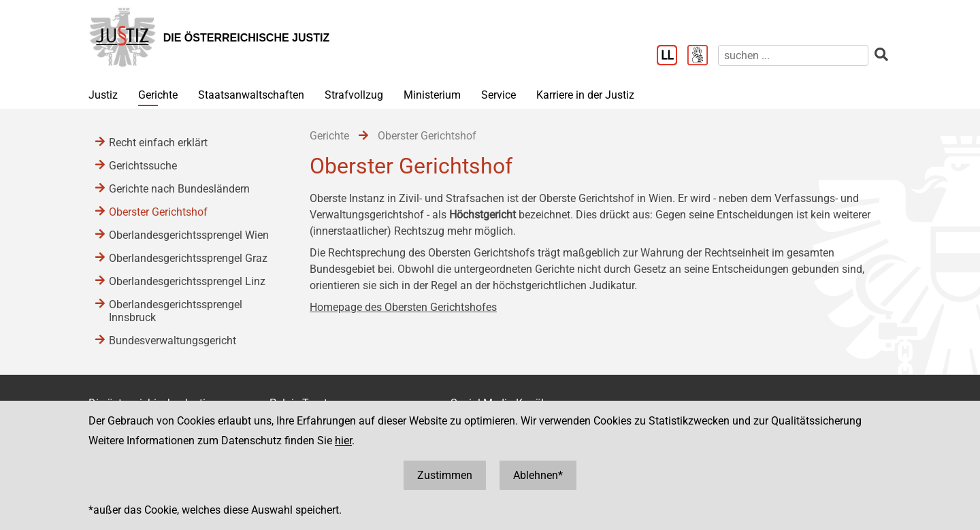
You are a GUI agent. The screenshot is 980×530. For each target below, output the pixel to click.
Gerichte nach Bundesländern (179, 189)
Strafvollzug (354, 95)
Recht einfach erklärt (158, 143)
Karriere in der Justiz (585, 95)
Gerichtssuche (143, 166)
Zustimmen (445, 475)
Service (499, 95)
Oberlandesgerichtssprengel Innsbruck (176, 311)
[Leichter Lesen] (672, 56)
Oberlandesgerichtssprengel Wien (189, 235)
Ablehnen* (538, 475)
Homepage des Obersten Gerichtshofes (403, 307)
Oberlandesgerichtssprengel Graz (188, 258)
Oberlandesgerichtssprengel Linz (187, 281)
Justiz (103, 95)
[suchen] (793, 55)
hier (343, 441)
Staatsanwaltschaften (251, 95)
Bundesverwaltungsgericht (173, 341)
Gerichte (158, 95)
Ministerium (432, 95)
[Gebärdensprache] (703, 56)
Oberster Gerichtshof (158, 212)
